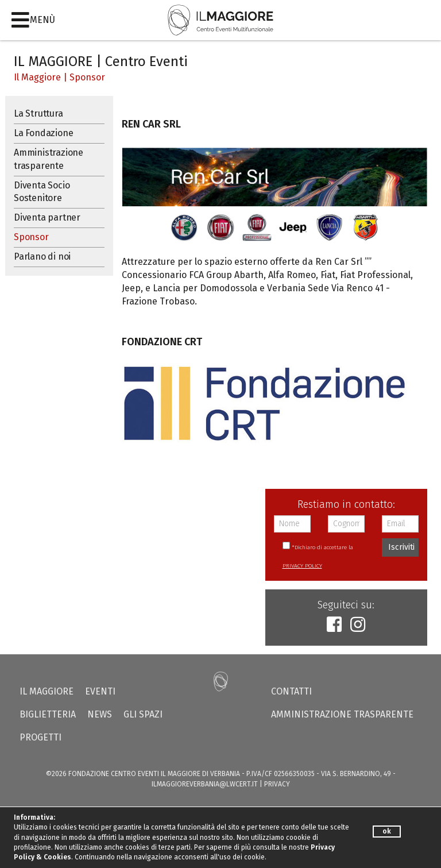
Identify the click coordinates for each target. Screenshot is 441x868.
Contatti (291, 691)
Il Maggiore (37, 77)
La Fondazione (43, 133)
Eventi (100, 691)
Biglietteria (48, 714)
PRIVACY (277, 784)
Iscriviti (401, 547)
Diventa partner (47, 217)
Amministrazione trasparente (49, 159)
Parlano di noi (42, 256)
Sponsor (87, 77)
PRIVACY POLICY (302, 566)
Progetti (40, 737)
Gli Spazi (143, 714)
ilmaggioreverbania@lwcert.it (205, 784)
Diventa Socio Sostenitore (42, 192)
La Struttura (38, 113)
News (100, 714)
